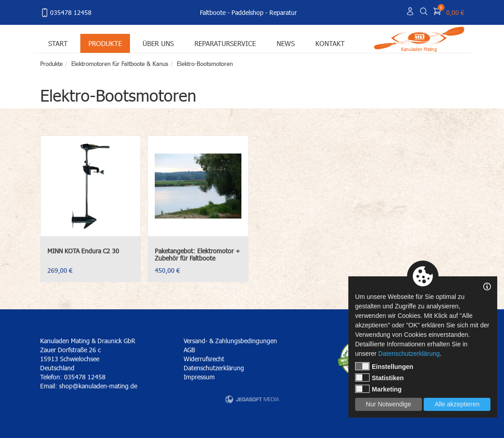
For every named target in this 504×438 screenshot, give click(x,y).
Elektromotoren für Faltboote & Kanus (120, 64)
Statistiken (379, 377)
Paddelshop (247, 12)
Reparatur (283, 12)
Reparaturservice (225, 43)
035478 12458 (66, 13)
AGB (189, 350)
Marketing (378, 389)
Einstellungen (384, 366)
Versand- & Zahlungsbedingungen (230, 341)
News (286, 43)
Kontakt (330, 43)
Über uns (158, 43)
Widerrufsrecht (204, 359)
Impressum (199, 377)
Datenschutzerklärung (214, 368)
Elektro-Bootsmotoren (205, 64)
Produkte (105, 43)
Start (58, 43)
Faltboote (213, 12)
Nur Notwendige (388, 404)
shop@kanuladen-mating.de (98, 386)
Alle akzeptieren (457, 404)
